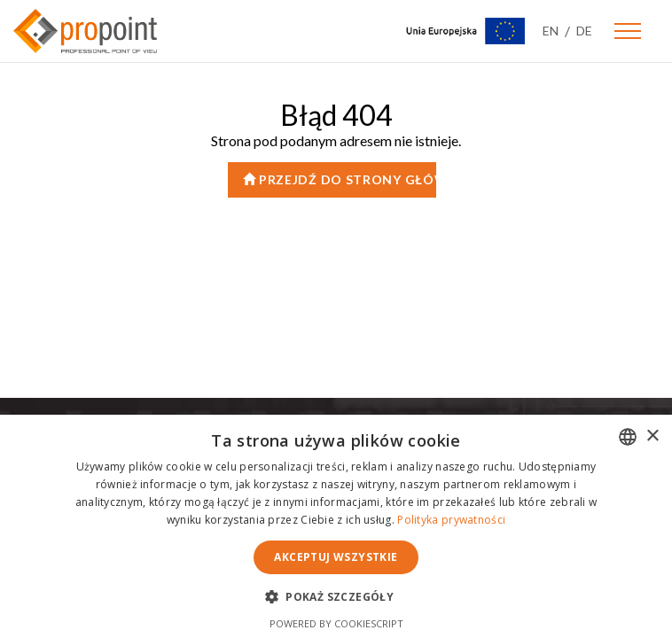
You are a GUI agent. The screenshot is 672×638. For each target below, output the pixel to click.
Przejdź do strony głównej (340, 179)
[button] (336, 596)
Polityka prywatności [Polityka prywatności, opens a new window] (451, 520)
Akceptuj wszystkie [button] (336, 557)
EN (551, 31)
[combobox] (628, 437)
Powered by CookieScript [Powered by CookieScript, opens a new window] (336, 623)
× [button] (652, 436)
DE (584, 31)
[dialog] (336, 526)
